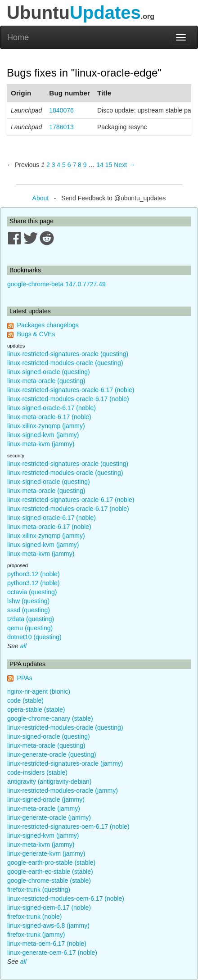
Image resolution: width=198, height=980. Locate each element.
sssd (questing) (29, 610)
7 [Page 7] (74, 165)
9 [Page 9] (85, 165)
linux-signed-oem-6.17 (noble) (49, 908)
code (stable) (25, 700)
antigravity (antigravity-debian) (49, 781)
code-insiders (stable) (37, 772)
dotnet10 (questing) (34, 637)
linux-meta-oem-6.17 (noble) (47, 944)
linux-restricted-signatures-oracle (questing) (68, 354)
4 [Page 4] (58, 165)
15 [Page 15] (109, 165)
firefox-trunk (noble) (34, 917)
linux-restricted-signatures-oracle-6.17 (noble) (71, 390)
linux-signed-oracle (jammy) (46, 799)
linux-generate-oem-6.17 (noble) (52, 953)
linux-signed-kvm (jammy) (43, 435)
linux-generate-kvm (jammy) (46, 854)
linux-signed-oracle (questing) (49, 372)
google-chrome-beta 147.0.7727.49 (56, 284)
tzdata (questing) (31, 619)
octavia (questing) (32, 592)
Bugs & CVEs (36, 334)
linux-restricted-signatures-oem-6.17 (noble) (68, 826)
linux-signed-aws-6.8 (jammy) (48, 926)
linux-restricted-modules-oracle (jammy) (63, 790)
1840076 (61, 110)
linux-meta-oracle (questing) (46, 381)
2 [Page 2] (48, 165)
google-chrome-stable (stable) (49, 881)
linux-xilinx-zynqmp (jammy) (46, 426)
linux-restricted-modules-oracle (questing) (65, 363)
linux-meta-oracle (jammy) (44, 808)
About (41, 198)
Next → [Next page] (124, 165)
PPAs (25, 678)
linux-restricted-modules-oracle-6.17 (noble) (68, 399)
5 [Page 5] (64, 165)
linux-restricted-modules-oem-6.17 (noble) (66, 899)
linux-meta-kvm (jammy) (41, 444)
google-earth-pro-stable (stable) (51, 863)
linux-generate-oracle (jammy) (49, 817)
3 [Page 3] (54, 165)
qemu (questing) (30, 628)
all (23, 646)
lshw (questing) (28, 601)
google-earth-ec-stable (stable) (50, 872)
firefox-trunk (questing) (39, 890)
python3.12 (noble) (34, 574)
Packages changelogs (48, 325)
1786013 (61, 127)
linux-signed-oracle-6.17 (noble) (52, 408)
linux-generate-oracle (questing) (52, 754)
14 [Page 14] (100, 165)
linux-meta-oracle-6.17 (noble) (49, 417)
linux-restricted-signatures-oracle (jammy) (65, 763)
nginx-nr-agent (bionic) (39, 691)
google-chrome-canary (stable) (50, 718)
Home (18, 37)
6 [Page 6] (69, 165)
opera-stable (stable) (36, 709)
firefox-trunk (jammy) (36, 935)
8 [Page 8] (80, 165)
